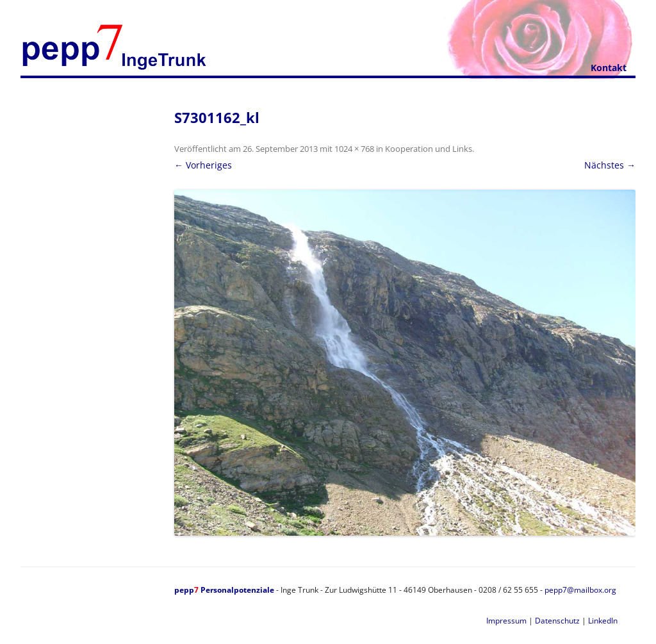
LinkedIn (603, 621)
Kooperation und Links (429, 149)
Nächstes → (610, 165)
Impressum (506, 621)
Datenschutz (557, 621)
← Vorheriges (203, 165)
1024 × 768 (354, 149)
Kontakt (609, 68)
